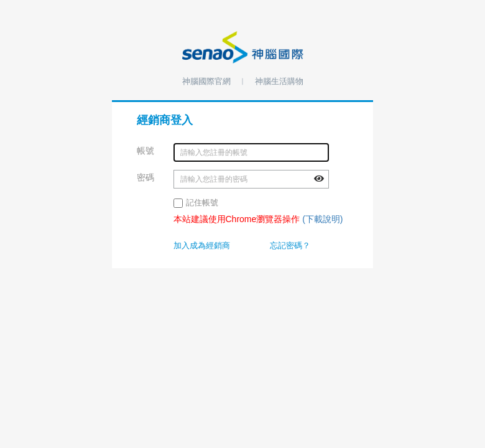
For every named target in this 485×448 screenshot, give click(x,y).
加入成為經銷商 (202, 245)
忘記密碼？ (290, 245)
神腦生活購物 (279, 81)
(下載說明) (322, 219)
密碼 (146, 177)
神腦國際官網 (206, 81)
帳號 (146, 151)
